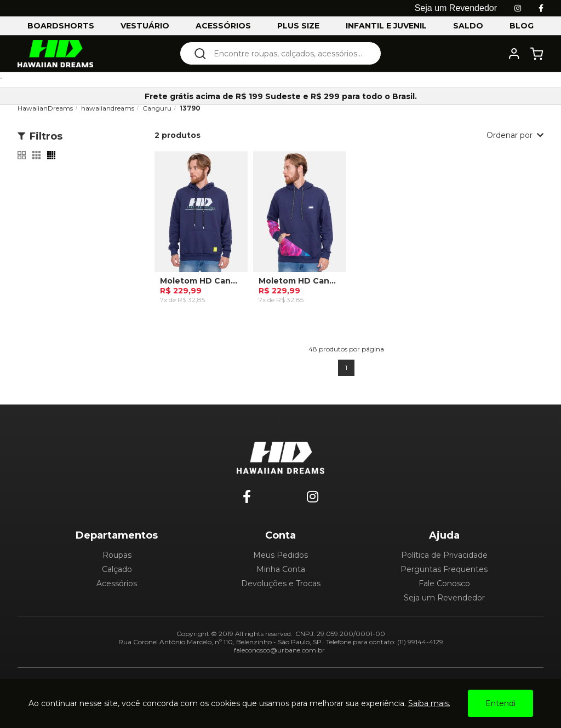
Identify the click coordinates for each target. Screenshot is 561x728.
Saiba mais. (429, 703)
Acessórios (117, 583)
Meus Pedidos (280, 555)
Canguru (157, 108)
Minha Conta (281, 569)
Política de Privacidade (444, 555)
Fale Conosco (444, 583)
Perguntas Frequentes (444, 569)
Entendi (500, 703)
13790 (190, 108)
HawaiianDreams (45, 108)
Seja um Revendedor (444, 598)
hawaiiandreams (108, 108)
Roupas (117, 555)
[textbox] (288, 53)
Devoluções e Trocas (281, 583)
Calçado (117, 569)
